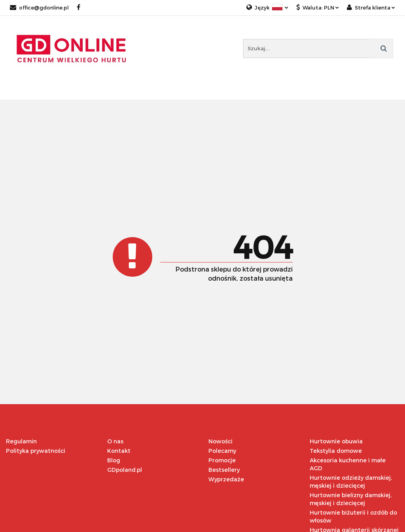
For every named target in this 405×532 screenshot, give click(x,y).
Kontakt (119, 451)
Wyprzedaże (226, 479)
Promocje (222, 460)
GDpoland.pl (125, 470)
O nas (115, 441)
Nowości (220, 441)
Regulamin (21, 441)
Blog (114, 460)
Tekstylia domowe (336, 451)
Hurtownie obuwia (336, 441)
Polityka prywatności (36, 451)
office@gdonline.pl (39, 8)
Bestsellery (224, 470)
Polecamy (222, 451)
